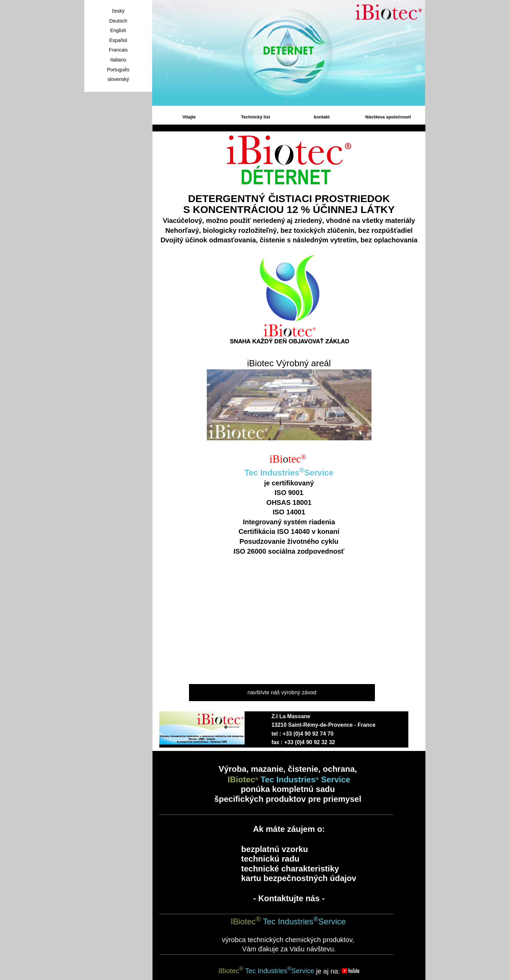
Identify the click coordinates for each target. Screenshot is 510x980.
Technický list (255, 117)
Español (118, 40)
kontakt (322, 117)
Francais (118, 50)
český (118, 11)
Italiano (118, 60)
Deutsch (118, 21)
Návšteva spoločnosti (388, 117)
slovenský (118, 79)
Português (118, 70)
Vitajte (189, 117)
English (118, 30)
